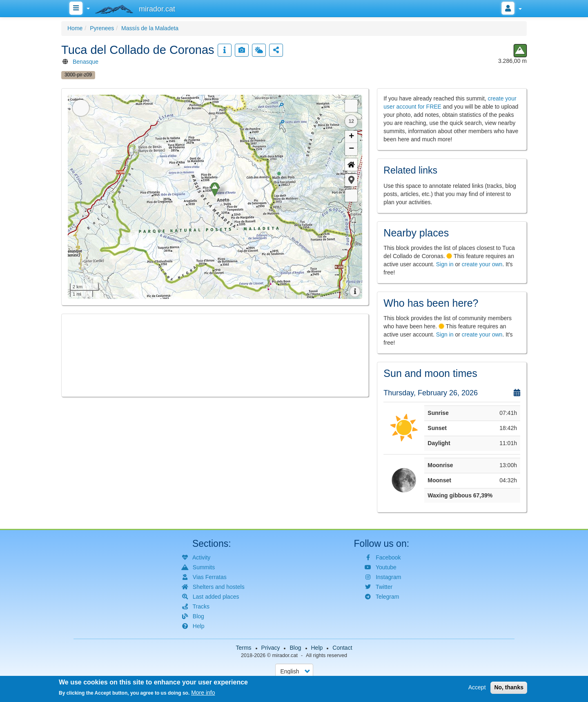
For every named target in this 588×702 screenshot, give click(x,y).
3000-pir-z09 (78, 75)
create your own (482, 264)
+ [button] (351, 137)
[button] (351, 180)
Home (75, 28)
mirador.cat (285, 655)
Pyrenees (102, 28)
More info (203, 693)
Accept (477, 687)
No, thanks (509, 687)
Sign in (445, 264)
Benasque (86, 62)
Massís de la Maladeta (150, 28)
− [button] (351, 149)
